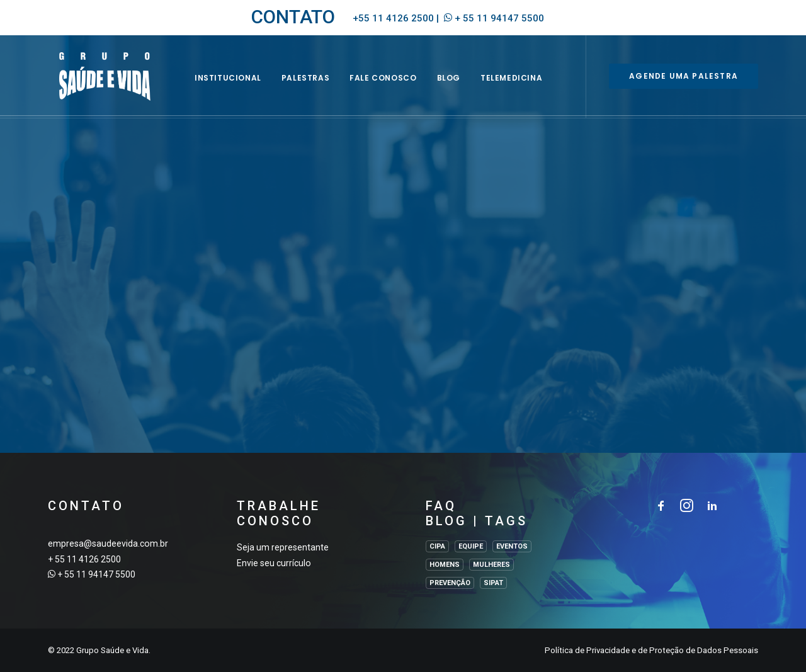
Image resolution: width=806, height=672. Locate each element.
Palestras (320, 86)
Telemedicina (526, 86)
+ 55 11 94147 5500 (499, 18)
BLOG (463, 86)
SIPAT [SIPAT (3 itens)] (493, 583)
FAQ (441, 506)
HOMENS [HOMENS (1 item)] (445, 565)
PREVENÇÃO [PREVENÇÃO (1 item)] (450, 583)
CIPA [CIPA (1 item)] (437, 546)
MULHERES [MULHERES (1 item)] (491, 565)
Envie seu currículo (274, 563)
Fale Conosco (398, 86)
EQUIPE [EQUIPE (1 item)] (471, 546)
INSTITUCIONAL (242, 86)
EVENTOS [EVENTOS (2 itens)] (512, 546)
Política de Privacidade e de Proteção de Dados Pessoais (651, 650)
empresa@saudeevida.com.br (108, 544)
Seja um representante (283, 547)
